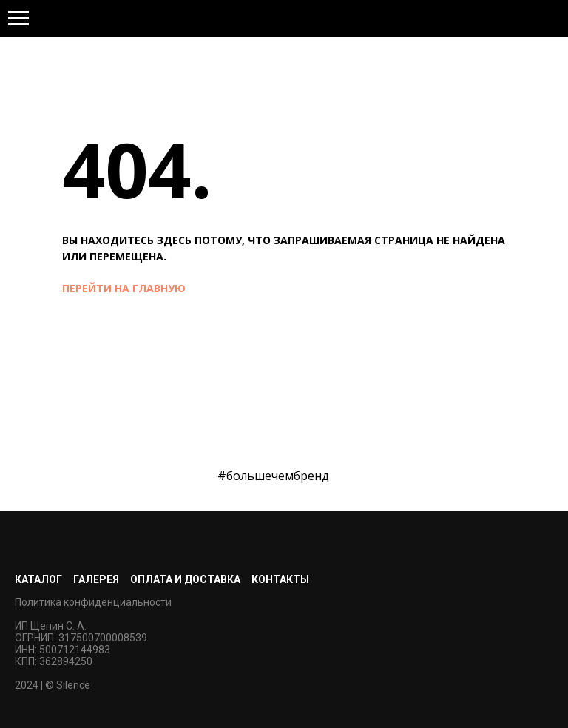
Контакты (280, 579)
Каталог (38, 579)
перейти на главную (124, 288)
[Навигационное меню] (18, 18)
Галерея (96, 579)
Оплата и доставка (185, 579)
